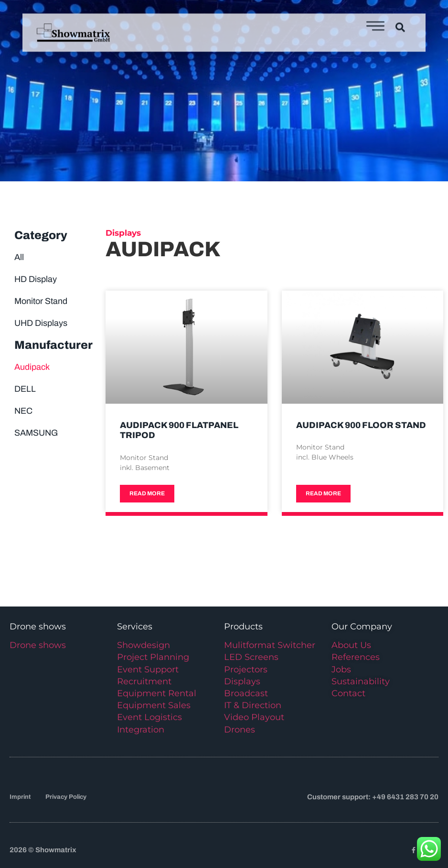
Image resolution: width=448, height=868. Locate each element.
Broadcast (246, 693)
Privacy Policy (66, 797)
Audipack (32, 367)
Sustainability (361, 681)
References (356, 657)
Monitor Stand (41, 301)
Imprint (20, 797)
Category (41, 235)
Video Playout (254, 717)
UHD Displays (41, 323)
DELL (25, 389)
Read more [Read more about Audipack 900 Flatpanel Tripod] (147, 493)
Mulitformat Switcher (270, 645)
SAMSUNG (36, 433)
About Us (351, 645)
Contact (348, 693)
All (19, 257)
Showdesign (144, 645)
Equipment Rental (157, 693)
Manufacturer (53, 345)
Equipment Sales (154, 705)
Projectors (246, 669)
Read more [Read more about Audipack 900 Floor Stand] (323, 493)
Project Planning (153, 657)
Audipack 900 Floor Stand (361, 425)
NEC (23, 411)
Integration (141, 730)
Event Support (148, 669)
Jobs (341, 669)
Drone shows (38, 645)
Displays (242, 681)
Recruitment (144, 681)
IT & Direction (253, 705)
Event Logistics (149, 717)
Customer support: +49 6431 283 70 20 (373, 797)
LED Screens (251, 657)
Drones (240, 730)
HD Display (36, 279)
